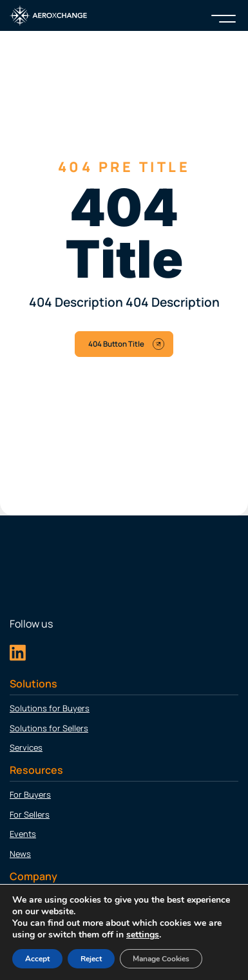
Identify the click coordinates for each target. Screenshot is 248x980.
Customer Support (46, 960)
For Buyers (30, 794)
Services (26, 747)
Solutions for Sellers (49, 728)
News (20, 854)
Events (23, 834)
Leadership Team (43, 920)
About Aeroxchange (48, 901)
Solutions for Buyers (50, 708)
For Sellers (30, 814)
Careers (25, 940)
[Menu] (224, 15)
